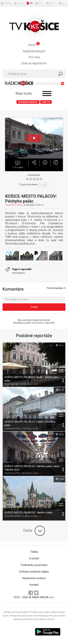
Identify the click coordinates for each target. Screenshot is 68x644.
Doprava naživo (28, 102)
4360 (61, 505)
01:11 (59, 345)
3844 (61, 460)
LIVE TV (46, 102)
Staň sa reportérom (34, 63)
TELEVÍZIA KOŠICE (14, 205)
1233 (61, 416)
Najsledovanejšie (34, 51)
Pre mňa (34, 57)
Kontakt (34, 585)
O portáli (34, 558)
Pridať (34, 307)
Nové (34, 45)
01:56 (59, 479)
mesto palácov (18, 273)
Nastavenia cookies (34, 578)
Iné (43, 205)
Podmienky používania (34, 565)
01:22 (59, 390)
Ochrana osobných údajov (34, 572)
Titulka (34, 552)
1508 (61, 371)
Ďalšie (34, 531)
